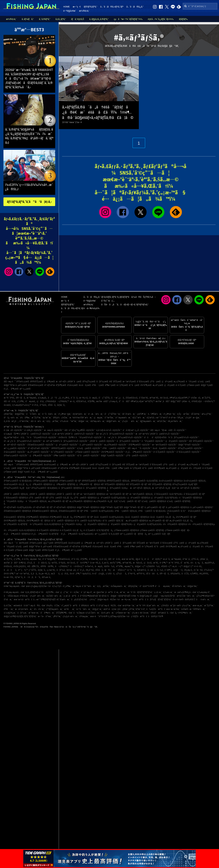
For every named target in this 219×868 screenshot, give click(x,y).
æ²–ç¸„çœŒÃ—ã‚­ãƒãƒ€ (159, 534)
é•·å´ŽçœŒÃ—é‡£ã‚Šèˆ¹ (164, 452)
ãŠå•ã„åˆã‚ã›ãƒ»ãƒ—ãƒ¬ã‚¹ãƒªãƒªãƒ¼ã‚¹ (125, 304)
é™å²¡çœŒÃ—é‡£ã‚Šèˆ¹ (153, 441)
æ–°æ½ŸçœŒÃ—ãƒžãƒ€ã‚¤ (93, 494)
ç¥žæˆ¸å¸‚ (204, 559)
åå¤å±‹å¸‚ (41, 563)
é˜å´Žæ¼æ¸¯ (34, 414)
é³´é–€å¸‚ (75, 559)
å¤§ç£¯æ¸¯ (97, 609)
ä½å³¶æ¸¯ (25, 418)
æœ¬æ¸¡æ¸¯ (198, 606)
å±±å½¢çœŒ (50, 465)
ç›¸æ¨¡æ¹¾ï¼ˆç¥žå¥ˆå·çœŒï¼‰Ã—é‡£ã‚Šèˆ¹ (74, 434)
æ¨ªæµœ (77, 586)
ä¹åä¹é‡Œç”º (153, 559)
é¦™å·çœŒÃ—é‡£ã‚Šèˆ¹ (89, 456)
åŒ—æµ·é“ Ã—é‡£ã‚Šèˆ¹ (140, 448)
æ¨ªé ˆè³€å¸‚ (9, 398)
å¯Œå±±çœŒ (143, 382)
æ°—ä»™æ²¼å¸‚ (23, 574)
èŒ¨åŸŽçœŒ (115, 382)
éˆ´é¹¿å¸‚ (81, 570)
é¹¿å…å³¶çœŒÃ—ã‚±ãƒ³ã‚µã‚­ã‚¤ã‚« (78, 534)
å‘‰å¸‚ (30, 563)
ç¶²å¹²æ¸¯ (58, 616)
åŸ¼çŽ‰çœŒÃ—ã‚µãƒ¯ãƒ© (185, 484)
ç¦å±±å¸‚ (148, 563)
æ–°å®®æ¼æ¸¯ (198, 609)
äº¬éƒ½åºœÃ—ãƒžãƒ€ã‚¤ (65, 507)
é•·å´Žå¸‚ (26, 559)
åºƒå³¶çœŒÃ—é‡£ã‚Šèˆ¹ (140, 445)
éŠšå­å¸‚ (52, 405)
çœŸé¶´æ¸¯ (142, 414)
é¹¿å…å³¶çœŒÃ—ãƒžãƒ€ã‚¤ (17, 534)
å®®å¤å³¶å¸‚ (47, 566)
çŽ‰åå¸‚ (121, 574)
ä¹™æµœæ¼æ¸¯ (123, 418)
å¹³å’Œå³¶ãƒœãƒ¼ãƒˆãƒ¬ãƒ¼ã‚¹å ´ (95, 596)
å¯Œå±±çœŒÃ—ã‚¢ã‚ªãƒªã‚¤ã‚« (168, 494)
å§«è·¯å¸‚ (140, 559)
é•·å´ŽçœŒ (181, 385)
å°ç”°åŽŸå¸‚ (104, 398)
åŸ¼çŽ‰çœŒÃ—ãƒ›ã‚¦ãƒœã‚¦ (45, 488)
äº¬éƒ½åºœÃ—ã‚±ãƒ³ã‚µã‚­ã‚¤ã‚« (18, 507)
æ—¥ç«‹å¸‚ (84, 398)
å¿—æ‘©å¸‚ (53, 563)
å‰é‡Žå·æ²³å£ (156, 609)
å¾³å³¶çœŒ (146, 385)
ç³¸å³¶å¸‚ (21, 401)
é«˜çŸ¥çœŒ (122, 385)
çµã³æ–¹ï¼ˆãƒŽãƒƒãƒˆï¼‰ (128, 19)
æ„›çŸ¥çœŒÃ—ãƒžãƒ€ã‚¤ (81, 501)
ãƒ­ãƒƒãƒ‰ (183, 19)
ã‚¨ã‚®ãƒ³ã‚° (45, 19)
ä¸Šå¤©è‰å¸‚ (153, 566)
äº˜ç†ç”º (23, 570)
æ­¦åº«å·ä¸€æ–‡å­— (112, 609)
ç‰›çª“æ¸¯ (187, 606)
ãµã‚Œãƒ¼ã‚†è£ (80, 599)
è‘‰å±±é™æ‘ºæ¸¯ (69, 421)
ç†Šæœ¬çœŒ (193, 385)
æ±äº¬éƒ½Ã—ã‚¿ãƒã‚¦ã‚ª (164, 488)
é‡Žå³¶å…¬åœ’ (53, 592)
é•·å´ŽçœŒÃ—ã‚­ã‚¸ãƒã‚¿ (71, 530)
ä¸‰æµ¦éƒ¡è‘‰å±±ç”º (22, 405)
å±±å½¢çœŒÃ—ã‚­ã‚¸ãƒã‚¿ (16, 484)
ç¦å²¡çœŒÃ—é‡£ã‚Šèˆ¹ (177, 441)
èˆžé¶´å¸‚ (169, 570)
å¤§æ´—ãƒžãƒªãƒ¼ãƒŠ (120, 596)
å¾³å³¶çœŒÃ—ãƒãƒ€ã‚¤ (38, 521)
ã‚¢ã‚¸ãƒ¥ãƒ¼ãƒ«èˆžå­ (35, 592)
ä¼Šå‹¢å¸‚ (8, 566)
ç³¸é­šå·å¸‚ (111, 574)
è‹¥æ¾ (135, 596)
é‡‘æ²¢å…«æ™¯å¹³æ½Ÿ (157, 418)
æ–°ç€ (77, 7)
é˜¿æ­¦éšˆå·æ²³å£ (71, 606)
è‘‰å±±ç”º (209, 570)
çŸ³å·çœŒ (155, 382)
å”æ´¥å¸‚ (185, 563)
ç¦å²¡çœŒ (170, 385)
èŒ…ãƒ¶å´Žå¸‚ (33, 566)
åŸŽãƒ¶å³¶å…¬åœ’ (64, 613)
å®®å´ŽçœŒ (48, 550)
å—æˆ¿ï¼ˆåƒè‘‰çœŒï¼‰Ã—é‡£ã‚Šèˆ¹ (124, 437)
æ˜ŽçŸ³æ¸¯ (37, 418)
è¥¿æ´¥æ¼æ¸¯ (175, 421)
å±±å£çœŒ (85, 385)
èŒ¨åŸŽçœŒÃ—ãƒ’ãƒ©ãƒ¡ (160, 484)
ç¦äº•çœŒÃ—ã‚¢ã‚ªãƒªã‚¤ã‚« (165, 498)
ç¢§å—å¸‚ (178, 570)
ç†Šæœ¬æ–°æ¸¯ (123, 613)
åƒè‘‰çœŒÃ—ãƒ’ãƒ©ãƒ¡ (95, 488)
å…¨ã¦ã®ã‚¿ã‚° (135, 7)
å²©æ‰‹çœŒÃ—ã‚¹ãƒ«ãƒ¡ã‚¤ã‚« (18, 481)
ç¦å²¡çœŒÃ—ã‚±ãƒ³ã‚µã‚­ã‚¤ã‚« (148, 524)
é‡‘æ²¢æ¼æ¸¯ (80, 414)
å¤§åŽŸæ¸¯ (20, 414)
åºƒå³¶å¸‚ (91, 401)
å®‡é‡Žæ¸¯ (133, 586)
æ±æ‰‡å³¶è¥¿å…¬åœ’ (185, 592)
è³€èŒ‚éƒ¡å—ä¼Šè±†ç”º (203, 401)
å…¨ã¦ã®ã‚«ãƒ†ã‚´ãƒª (112, 7)
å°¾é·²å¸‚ (132, 574)
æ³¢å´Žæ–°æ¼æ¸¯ (186, 596)
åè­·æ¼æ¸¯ (203, 599)
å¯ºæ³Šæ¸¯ (109, 418)
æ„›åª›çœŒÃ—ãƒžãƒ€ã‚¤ (137, 521)
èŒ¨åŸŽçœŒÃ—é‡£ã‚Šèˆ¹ (201, 441)
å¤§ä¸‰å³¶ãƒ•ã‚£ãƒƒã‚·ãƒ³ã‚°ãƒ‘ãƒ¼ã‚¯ (20, 616)
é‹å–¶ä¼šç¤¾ (91, 308)
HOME (66, 7)
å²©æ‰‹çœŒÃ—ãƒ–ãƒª (70, 481)
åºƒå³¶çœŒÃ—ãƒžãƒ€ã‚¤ (37, 517)
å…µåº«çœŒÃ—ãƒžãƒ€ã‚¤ (178, 507)
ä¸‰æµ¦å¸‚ (43, 398)
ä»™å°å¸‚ (132, 570)
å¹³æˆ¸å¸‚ (187, 559)
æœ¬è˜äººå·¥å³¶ (99, 616)
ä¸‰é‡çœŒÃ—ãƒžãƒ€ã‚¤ (154, 501)
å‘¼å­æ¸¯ (8, 599)
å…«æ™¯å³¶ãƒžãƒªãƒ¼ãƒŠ (44, 599)
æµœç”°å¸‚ (129, 566)
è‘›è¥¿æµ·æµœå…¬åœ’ (14, 592)
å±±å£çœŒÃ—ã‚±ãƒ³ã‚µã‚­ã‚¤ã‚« (109, 517)
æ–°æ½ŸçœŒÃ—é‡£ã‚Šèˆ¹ (165, 445)
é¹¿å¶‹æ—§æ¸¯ (65, 414)
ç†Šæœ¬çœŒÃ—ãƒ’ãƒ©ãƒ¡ (152, 530)
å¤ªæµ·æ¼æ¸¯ (98, 421)
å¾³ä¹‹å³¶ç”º (10, 574)
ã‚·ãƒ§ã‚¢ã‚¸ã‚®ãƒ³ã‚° (99, 19)
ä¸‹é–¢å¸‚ (103, 559)
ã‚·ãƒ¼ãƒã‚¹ (28, 19)
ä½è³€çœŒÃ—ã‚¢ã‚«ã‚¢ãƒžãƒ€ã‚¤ (20, 530)
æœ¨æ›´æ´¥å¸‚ (128, 559)
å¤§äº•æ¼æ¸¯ (114, 421)
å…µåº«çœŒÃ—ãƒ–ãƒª (155, 507)
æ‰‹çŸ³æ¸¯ (207, 414)
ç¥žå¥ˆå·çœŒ (74, 382)
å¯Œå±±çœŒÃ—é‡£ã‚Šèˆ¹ (189, 452)
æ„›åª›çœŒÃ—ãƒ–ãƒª (159, 521)
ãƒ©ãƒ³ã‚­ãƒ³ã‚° (90, 7)
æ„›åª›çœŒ (158, 385)
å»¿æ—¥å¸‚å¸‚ (44, 574)
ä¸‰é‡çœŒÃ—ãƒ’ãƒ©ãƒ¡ (179, 501)
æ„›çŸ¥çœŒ (179, 382)
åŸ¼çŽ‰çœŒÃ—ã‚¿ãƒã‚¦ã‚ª (17, 488)
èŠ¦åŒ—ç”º (166, 566)
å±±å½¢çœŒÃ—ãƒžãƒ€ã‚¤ (171, 481)
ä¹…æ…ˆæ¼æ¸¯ (96, 414)
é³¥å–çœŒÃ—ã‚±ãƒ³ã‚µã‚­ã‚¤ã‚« (99, 511)
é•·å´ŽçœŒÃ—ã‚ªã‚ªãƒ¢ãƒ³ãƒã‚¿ (98, 530)
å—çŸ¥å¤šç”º (62, 566)
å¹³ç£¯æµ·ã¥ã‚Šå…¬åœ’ (110, 606)
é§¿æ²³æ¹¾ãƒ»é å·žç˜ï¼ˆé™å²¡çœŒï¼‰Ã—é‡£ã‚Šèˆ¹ (31, 437)
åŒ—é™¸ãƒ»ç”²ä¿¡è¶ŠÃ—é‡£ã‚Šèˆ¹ (80, 430)
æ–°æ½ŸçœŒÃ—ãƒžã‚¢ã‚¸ (141, 494)
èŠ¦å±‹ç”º (122, 570)
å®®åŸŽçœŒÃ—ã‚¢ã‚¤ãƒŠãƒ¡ (144, 481)
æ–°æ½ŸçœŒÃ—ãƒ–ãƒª (117, 494)
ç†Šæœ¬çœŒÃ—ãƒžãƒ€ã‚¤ (127, 530)
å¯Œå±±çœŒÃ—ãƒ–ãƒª (194, 494)
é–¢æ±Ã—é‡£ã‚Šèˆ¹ (14, 430)
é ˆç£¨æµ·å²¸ (87, 592)
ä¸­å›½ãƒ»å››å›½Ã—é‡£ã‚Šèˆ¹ (109, 430)
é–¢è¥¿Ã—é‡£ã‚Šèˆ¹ (34, 430)
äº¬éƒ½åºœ (50, 385)
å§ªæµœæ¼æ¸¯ (148, 421)
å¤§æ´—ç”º (140, 566)
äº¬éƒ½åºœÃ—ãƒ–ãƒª (43, 507)
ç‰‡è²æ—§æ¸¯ (193, 418)
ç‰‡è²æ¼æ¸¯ (38, 596)
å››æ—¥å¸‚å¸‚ (96, 563)
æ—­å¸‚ (73, 401)
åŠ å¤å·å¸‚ (153, 574)
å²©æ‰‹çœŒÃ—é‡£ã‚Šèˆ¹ (16, 456)
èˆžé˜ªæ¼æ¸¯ (89, 586)
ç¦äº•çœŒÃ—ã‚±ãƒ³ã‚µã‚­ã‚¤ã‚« (112, 498)
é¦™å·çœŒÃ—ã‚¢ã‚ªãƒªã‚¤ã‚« (88, 521)
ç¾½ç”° (93, 599)
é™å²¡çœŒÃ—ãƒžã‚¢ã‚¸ (37, 501)
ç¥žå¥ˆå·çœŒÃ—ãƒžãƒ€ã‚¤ (42, 494)
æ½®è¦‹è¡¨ (84, 11)
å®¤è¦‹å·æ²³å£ (89, 606)
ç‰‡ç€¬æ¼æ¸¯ (71, 616)
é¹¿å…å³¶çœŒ (11, 389)
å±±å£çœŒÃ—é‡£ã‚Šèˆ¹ (165, 448)
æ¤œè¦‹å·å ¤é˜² (22, 606)
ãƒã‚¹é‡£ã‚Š (78, 19)
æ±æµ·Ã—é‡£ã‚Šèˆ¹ (54, 430)
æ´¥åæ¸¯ (70, 609)
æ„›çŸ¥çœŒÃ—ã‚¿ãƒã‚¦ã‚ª (106, 501)
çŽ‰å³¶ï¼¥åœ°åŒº (205, 596)
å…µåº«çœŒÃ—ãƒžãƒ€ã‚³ (202, 507)
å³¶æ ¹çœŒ (110, 385)
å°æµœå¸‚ (31, 401)
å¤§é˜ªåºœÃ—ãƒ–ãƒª (134, 507)
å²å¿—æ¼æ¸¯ (12, 418)
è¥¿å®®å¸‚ (204, 574)
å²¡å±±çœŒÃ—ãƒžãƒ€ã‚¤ (199, 511)
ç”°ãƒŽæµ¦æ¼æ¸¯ (55, 609)
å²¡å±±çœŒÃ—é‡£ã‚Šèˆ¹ (15, 452)
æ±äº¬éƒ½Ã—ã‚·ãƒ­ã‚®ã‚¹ (189, 488)
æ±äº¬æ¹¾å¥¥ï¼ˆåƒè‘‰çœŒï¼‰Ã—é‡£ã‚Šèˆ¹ (66, 441)
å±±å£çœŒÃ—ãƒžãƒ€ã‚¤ (137, 517)
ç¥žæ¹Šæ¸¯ (9, 414)
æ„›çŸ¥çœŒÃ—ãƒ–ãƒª (58, 501)
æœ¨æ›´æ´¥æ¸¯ (173, 609)
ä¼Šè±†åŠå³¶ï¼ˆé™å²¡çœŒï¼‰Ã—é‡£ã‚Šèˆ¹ (81, 437)
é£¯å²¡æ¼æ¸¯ (129, 414)
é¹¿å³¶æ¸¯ (67, 586)
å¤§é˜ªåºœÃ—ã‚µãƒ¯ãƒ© (112, 507)
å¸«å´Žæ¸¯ (8, 606)
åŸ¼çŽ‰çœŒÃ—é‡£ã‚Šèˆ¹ (191, 448)
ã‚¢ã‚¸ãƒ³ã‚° (61, 19)
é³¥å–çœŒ (98, 385)
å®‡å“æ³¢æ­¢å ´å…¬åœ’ (162, 613)
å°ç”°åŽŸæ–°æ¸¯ (113, 414)
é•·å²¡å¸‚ (35, 405)
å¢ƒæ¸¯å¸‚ (61, 405)
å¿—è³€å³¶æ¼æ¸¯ (184, 613)
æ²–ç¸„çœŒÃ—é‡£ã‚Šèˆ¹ (15, 448)
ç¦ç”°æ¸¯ (65, 592)
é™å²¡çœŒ (191, 382)
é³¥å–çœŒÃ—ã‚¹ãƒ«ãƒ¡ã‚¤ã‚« (152, 511)
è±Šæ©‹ (185, 609)
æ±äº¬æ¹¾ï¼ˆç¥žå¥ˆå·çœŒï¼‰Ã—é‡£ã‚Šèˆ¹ (158, 434)
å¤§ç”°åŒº (176, 401)
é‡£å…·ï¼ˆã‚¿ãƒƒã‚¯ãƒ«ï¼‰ (161, 19)
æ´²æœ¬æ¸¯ (34, 613)
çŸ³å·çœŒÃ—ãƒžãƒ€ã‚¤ (85, 498)
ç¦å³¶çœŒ (49, 382)
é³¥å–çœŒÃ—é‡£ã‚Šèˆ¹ (115, 448)
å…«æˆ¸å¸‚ (152, 570)
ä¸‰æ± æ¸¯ (168, 592)
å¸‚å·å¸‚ (34, 574)
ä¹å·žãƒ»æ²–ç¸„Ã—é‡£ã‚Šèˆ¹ (136, 430)
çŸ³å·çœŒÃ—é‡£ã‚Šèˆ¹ (137, 456)
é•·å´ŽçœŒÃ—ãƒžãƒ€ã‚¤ (48, 530)
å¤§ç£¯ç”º (188, 566)
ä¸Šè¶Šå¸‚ (195, 574)
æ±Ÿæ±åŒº (102, 401)
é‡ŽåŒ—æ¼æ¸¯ (55, 596)
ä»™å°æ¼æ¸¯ (84, 609)
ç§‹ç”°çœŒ (48, 543)
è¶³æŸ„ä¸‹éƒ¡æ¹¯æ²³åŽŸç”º (143, 401)
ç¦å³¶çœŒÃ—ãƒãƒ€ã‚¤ (88, 484)
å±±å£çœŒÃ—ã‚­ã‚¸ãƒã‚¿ (163, 517)
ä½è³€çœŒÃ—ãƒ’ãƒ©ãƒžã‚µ (202, 524)
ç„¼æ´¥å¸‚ (51, 570)
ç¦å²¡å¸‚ (41, 401)
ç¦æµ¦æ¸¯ (99, 418)
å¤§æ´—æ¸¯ (84, 421)
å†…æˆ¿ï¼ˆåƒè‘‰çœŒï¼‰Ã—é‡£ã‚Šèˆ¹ (23, 441)
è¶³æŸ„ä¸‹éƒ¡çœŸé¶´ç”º (180, 398)
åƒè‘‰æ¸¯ (23, 613)
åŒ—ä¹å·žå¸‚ (10, 401)
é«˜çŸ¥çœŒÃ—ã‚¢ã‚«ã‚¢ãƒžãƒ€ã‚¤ (45, 524)
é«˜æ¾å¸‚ (199, 570)
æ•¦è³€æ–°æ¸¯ (129, 606)
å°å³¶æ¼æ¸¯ (48, 613)
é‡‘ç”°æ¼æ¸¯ (139, 418)
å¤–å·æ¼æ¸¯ (38, 421)
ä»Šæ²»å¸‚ (89, 566)
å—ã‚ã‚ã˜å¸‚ (33, 577)
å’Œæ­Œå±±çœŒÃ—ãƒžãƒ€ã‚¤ (17, 511)
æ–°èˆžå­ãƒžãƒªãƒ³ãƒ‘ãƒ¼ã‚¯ (140, 592)
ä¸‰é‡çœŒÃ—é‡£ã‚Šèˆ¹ (89, 448)
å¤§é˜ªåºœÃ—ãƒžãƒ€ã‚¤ (88, 507)
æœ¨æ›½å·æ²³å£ (23, 599)
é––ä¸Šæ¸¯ (75, 592)
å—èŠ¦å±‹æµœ (11, 596)
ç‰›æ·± (135, 613)
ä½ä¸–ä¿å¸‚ (197, 563)
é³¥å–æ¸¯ (9, 609)
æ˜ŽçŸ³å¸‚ (206, 398)
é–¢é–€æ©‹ (178, 599)
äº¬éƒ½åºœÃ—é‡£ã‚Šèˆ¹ (39, 448)
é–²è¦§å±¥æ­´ (70, 11)
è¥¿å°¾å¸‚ (90, 570)
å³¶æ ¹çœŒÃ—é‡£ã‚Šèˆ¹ (65, 456)
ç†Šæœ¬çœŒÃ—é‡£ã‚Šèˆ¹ (88, 452)
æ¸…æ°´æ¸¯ (121, 592)
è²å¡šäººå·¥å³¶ (147, 586)
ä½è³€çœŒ (195, 468)
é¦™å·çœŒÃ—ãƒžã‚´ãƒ (114, 521)
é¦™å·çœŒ (134, 385)
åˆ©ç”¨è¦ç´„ (108, 301)
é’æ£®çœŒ (23, 543)
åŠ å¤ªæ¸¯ (196, 414)
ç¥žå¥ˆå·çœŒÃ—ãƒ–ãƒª (68, 494)
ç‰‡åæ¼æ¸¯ (131, 421)
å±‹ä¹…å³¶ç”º (76, 574)
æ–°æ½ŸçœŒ (129, 382)
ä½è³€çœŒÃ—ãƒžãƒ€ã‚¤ (175, 524)
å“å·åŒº (124, 401)
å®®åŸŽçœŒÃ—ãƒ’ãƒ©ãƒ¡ (94, 481)
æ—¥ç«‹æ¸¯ (127, 599)
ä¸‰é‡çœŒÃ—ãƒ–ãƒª (130, 501)
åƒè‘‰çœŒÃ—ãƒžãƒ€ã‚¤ (70, 488)
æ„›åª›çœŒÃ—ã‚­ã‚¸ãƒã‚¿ (181, 521)
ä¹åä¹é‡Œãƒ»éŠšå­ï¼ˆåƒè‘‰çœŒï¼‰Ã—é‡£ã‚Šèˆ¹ (172, 437)
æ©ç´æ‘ (111, 570)
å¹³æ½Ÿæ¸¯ (25, 421)
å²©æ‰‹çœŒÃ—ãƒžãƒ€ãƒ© (46, 481)
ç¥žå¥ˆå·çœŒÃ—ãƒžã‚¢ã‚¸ (16, 494)
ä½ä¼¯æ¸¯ (39, 609)
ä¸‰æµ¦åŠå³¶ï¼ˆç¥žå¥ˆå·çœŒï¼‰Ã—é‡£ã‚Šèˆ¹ (28, 434)
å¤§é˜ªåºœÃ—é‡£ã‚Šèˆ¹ (190, 445)
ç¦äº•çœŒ (167, 382)
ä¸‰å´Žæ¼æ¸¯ (93, 613)
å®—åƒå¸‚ (21, 398)
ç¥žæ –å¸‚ (186, 401)
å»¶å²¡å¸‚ (23, 563)
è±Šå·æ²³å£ (139, 599)
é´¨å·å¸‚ (75, 398)
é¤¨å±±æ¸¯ (145, 613)
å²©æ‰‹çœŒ (23, 382)
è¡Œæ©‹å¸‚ (142, 570)
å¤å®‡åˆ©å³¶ (156, 616)
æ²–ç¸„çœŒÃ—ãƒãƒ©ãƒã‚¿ (134, 534)
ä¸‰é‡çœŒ (204, 382)
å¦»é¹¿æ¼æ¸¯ (108, 613)
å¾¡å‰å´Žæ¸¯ (54, 606)
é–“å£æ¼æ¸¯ (50, 414)
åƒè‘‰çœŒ (102, 382)
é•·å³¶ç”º (164, 563)
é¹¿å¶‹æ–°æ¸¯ (170, 414)
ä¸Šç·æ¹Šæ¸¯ (184, 414)
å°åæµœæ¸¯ (163, 586)
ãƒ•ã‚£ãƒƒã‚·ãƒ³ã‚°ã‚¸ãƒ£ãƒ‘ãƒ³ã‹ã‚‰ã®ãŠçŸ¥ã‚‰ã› (128, 297)
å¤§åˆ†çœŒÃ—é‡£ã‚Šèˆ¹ (113, 456)
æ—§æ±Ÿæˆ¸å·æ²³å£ (104, 592)
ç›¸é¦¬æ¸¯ (158, 592)
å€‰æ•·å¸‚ (46, 577)
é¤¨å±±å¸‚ (164, 398)
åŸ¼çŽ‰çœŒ (89, 382)
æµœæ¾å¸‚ (36, 559)
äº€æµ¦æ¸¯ (84, 616)
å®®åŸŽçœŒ (36, 382)
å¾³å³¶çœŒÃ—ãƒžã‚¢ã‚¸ (15, 521)
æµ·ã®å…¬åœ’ (38, 606)
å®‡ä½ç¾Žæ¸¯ (61, 418)
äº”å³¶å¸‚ (120, 566)
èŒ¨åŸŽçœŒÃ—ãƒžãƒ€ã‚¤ (113, 484)
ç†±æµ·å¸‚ (114, 401)
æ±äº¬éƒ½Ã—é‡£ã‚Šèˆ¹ (15, 445)
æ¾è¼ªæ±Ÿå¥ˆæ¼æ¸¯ (81, 418)
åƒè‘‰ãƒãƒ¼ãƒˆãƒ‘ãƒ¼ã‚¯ (160, 599)
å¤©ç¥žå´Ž (190, 599)
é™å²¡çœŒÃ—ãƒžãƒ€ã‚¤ (191, 498)
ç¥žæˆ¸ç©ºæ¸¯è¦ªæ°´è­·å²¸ (134, 609)
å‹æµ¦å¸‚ (94, 398)
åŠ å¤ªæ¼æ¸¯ (179, 586)
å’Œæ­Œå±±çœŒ (36, 385)
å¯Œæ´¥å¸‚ (144, 398)
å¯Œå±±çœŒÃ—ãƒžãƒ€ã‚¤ (16, 498)
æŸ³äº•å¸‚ (141, 574)
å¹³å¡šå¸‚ (43, 405)
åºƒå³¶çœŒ (61, 385)
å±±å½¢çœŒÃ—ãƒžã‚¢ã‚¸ (195, 481)
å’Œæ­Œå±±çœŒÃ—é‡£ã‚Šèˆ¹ (41, 445)
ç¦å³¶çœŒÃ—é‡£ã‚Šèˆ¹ (41, 456)
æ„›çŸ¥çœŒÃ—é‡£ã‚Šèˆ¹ (116, 445)
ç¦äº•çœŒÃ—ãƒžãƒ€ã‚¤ (139, 498)
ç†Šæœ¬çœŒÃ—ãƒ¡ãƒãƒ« (177, 530)
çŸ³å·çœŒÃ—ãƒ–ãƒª (39, 498)
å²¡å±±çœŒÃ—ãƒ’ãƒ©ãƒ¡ (15, 517)
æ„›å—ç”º (177, 566)
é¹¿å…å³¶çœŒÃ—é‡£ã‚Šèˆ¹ (139, 452)
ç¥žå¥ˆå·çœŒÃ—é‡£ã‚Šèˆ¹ (103, 441)
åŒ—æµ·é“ (10, 382)
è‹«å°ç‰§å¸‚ (99, 574)
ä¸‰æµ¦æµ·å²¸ (204, 592)
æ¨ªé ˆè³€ (141, 606)
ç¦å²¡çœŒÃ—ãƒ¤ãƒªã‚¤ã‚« (120, 524)
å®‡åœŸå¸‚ (176, 574)
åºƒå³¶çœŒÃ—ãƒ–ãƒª (83, 517)
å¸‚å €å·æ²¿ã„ (11, 421)
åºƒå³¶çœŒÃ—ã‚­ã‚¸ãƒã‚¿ (61, 517)
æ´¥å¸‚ (156, 563)
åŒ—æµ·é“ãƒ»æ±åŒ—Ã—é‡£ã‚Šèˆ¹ (168, 430)
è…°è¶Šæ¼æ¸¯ (155, 414)
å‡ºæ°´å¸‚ (19, 577)
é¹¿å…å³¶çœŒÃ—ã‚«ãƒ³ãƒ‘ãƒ (46, 534)
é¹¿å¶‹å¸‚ (66, 398)
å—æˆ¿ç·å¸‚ (118, 398)
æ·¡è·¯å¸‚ (167, 559)
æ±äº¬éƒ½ (61, 382)
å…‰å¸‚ (161, 570)
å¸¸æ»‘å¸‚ (106, 563)
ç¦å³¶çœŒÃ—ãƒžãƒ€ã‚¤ (41, 484)
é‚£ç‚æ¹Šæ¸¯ (53, 421)
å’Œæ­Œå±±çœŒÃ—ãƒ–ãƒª (71, 511)
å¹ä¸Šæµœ (79, 613)
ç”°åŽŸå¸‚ (33, 570)
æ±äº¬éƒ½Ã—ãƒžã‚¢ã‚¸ (141, 488)
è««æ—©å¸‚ (9, 577)
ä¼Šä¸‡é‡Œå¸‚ (20, 566)
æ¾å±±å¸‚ (138, 563)
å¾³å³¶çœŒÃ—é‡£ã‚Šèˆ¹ (113, 452)
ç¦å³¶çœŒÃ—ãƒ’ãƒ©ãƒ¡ (64, 484)
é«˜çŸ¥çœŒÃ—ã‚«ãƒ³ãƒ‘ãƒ (16, 524)
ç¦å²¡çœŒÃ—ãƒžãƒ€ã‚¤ (96, 524)
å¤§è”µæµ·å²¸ (146, 596)
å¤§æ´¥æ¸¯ (193, 586)
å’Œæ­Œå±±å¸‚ (132, 398)
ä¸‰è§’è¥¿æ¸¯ (10, 613)
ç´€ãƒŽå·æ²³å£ (139, 616)
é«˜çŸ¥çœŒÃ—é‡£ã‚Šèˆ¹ (63, 452)
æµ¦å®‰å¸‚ (210, 563)
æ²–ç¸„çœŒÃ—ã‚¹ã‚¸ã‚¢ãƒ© (107, 534)
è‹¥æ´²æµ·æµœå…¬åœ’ (14, 586)
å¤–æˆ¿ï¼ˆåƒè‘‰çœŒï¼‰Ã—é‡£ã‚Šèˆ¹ (115, 434)
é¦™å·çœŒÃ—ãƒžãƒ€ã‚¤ (63, 521)
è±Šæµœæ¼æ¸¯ (119, 586)
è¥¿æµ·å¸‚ (188, 570)
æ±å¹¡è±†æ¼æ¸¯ (24, 609)
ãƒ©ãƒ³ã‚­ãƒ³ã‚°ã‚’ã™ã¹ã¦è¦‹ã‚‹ (29, 202)
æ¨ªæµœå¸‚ (32, 398)
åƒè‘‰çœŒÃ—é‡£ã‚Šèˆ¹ (129, 441)
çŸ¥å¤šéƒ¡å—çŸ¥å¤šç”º (57, 401)
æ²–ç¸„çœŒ (25, 389)
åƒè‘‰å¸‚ (61, 570)
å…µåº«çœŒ (21, 385)
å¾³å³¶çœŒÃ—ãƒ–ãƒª (186, 517)
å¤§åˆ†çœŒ (207, 385)
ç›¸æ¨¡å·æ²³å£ (71, 596)
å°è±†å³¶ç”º (83, 563)
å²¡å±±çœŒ (73, 385)
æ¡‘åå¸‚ (56, 574)
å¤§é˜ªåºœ (9, 385)
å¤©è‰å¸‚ (109, 566)
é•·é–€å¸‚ (198, 566)
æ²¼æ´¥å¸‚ (154, 398)
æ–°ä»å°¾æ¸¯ (45, 616)
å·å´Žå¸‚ (186, 574)
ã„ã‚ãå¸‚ (11, 570)
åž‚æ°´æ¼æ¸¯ (153, 606)
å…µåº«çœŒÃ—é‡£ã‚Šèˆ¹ (91, 445)
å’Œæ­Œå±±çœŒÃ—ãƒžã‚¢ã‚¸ (45, 511)
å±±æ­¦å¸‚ (8, 405)
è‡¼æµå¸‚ (72, 570)
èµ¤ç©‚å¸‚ (87, 574)
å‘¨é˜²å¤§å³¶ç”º (50, 559)
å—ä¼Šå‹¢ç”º (77, 566)
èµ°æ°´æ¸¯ (48, 418)
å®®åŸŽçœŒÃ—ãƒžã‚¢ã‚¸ (118, 481)
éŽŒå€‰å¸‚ (82, 401)
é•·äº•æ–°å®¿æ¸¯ (177, 418)
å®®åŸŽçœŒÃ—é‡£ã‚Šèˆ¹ (64, 448)
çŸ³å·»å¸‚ (195, 559)
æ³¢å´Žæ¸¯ (162, 421)
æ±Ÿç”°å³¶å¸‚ (116, 563)
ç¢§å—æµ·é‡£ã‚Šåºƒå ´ (165, 596)
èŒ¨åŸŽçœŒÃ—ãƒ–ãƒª (137, 484)
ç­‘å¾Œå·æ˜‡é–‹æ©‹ (171, 606)
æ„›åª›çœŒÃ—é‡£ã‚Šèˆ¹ (39, 452)
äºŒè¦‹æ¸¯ (24, 596)
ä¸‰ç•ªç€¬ (57, 586)
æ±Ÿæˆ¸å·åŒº (163, 401)
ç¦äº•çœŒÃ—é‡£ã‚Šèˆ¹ (67, 445)
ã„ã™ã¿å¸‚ (55, 398)
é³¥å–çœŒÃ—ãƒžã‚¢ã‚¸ (126, 511)
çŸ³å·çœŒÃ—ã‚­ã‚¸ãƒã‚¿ (61, 498)
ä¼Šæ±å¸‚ (196, 398)
